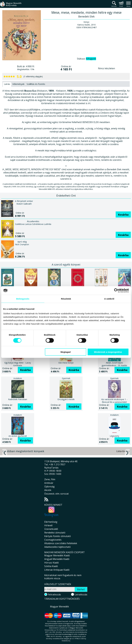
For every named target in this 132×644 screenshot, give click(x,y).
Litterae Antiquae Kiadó (57, 570)
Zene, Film (50, 479)
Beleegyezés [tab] (23, 299)
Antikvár (49, 483)
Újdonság (49, 487)
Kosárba (123, 215)
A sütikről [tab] (109, 299)
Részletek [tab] (66, 299)
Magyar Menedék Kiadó (57, 555)
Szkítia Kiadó (51, 566)
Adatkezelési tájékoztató (57, 547)
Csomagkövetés (53, 540)
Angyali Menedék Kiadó (57, 559)
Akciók (48, 490)
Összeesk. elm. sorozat (56, 494)
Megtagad (65, 352)
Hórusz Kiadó (52, 563)
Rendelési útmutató (55, 533)
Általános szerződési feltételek (61, 543)
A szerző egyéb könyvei (66, 264)
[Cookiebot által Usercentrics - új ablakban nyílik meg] (116, 291)
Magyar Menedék (59, 607)
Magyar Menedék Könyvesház (11, 6)
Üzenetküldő (51, 529)
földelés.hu (66, 641)
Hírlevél (48, 525)
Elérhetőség (51, 522)
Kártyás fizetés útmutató (58, 536)
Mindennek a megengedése (108, 352)
